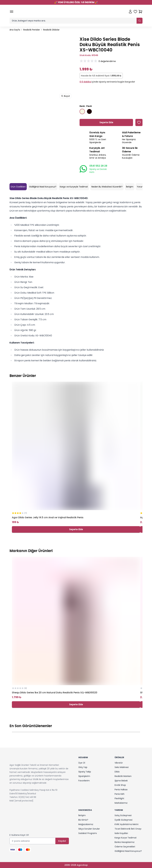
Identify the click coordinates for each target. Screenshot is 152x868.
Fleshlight (119, 798)
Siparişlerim (84, 776)
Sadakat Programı (88, 833)
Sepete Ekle (76, 529)
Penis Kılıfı (119, 794)
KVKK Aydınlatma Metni (126, 824)
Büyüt (65, 96)
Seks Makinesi (122, 767)
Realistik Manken (123, 776)
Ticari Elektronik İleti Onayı (128, 829)
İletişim (130, 187)
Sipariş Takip (85, 772)
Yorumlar (142, 187)
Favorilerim (84, 781)
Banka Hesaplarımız (125, 842)
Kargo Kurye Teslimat (126, 838)
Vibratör (119, 763)
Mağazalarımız (86, 824)
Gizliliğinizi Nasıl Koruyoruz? (43, 187)
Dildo (117, 772)
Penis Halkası (121, 790)
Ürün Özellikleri (18, 187)
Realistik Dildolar (51, 30)
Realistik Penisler (32, 30)
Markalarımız (121, 803)
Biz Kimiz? (83, 820)
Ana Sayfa (15, 30)
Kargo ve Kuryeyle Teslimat (74, 187)
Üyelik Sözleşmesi (123, 820)
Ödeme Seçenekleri (125, 847)
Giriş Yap (83, 767)
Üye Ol (82, 763)
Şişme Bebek (121, 781)
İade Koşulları (121, 833)
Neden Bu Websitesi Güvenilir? (107, 187)
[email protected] (24, 801)
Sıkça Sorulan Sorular (89, 829)
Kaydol (62, 841)
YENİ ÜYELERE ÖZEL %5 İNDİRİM (76, 2)
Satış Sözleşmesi (123, 815)
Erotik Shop (120, 785)
